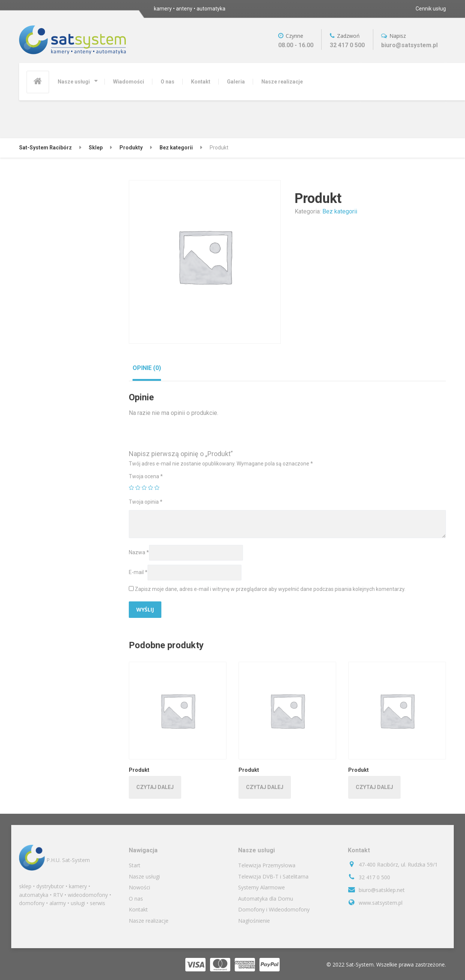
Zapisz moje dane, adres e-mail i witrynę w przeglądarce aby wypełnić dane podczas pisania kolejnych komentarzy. (270, 589)
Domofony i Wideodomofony (274, 909)
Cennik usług (431, 9)
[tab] (147, 368)
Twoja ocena (146, 476)
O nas (168, 82)
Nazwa (139, 552)
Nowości (139, 887)
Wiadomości (129, 82)
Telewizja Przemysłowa (267, 865)
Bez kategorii (340, 211)
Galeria (236, 82)
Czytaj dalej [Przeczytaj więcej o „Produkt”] (155, 787)
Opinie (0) (147, 368)
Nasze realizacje (282, 82)
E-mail (138, 572)
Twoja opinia (146, 502)
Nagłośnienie (254, 921)
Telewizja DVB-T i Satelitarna (273, 876)
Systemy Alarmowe (262, 887)
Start (135, 865)
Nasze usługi (74, 82)
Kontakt (201, 82)
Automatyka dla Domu (266, 899)
